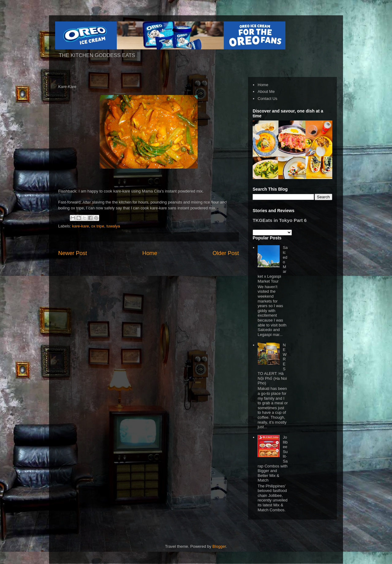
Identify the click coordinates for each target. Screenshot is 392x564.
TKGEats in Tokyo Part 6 (280, 220)
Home (150, 253)
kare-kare (81, 226)
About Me (266, 91)
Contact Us (267, 99)
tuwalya (113, 226)
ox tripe (98, 226)
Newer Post (73, 253)
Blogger (219, 546)
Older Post (226, 253)
